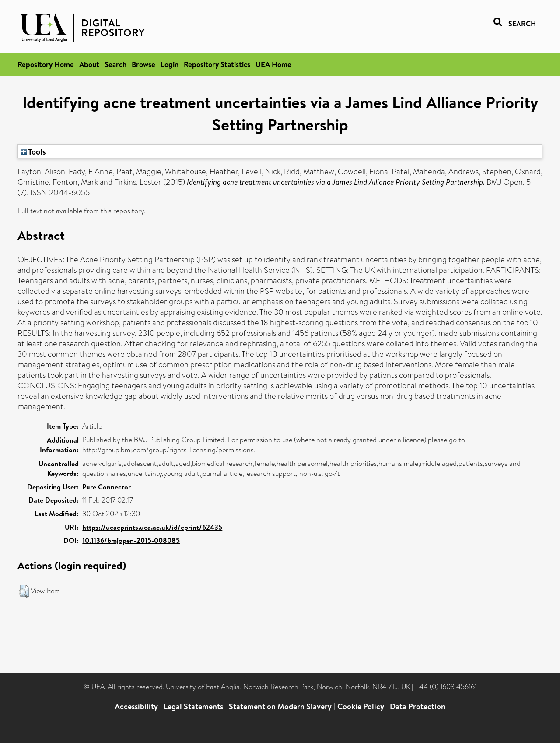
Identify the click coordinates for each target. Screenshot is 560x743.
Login (170, 64)
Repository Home (46, 64)
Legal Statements (193, 706)
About (89, 64)
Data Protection (418, 706)
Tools (33, 151)
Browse (143, 64)
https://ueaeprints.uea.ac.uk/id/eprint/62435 (152, 527)
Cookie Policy (361, 706)
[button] (24, 591)
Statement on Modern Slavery (280, 706)
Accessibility (136, 706)
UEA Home (273, 64)
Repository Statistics (217, 64)
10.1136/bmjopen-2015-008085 (131, 540)
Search (115, 64)
